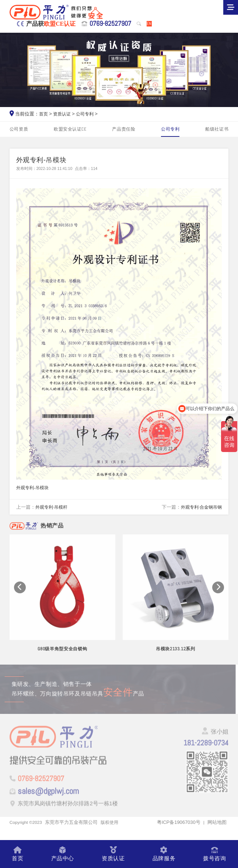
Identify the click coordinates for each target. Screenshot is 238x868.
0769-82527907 (107, 24)
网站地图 (217, 834)
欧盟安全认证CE (71, 130)
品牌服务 (163, 854)
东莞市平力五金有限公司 (75, 834)
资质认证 (63, 114)
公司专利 (88, 114)
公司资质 (20, 130)
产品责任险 (124, 130)
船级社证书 (216, 130)
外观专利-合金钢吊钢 (199, 511)
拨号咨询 (214, 854)
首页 (44, 114)
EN (149, 24)
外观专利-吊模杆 (53, 511)
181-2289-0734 (202, 755)
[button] (20, 597)
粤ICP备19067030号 (178, 834)
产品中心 (62, 854)
